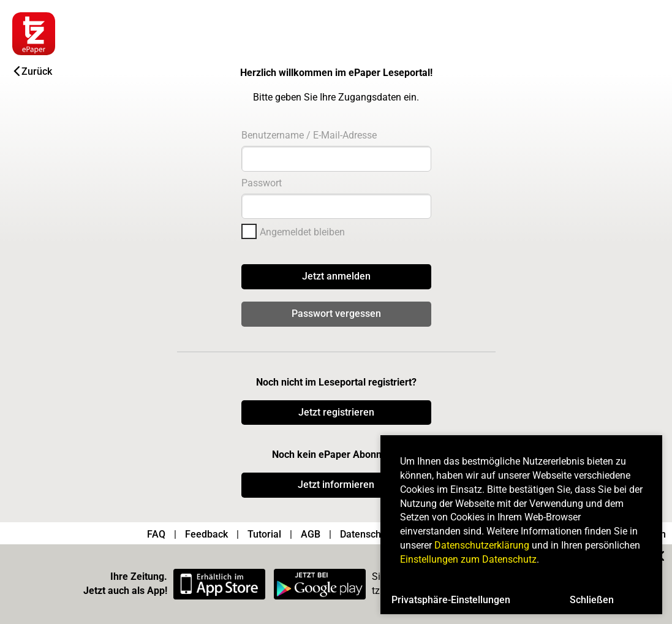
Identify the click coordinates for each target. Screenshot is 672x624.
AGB (311, 534)
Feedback (206, 534)
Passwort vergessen (336, 314)
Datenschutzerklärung (482, 545)
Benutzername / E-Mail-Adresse (309, 135)
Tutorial (264, 534)
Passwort (262, 183)
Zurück (33, 71)
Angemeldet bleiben (302, 232)
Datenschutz (367, 534)
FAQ (156, 534)
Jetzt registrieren (336, 412)
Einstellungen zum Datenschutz (468, 559)
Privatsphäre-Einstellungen (451, 600)
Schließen (592, 600)
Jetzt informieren (336, 485)
